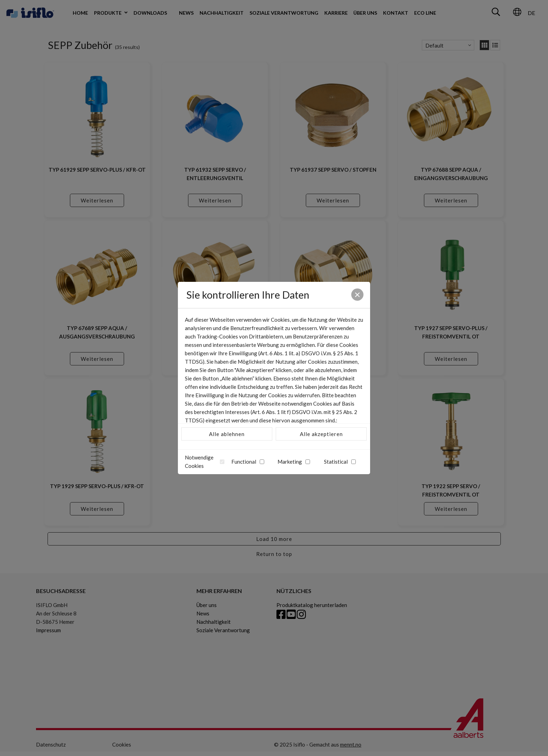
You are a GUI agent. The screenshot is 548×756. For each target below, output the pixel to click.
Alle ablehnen (227, 434)
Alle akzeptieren (321, 434)
